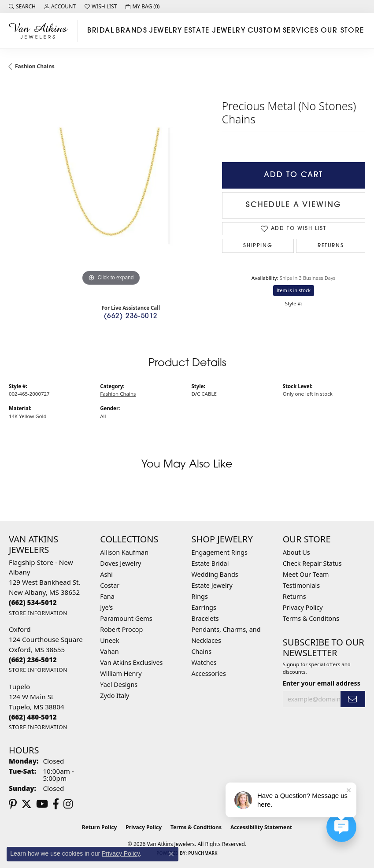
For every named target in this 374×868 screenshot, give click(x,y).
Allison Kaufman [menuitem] (124, 552)
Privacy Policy (303, 607)
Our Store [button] (343, 31)
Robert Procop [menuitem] (121, 629)
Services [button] (301, 31)
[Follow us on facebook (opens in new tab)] (56, 804)
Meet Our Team (306, 574)
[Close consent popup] (171, 854)
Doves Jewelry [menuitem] (120, 563)
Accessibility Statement (261, 827)
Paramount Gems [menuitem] (126, 618)
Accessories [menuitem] (209, 673)
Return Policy (100, 827)
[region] (111, 186)
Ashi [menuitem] (106, 574)
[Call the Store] (33, 602)
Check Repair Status (312, 563)
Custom (264, 31)
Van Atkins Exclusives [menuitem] (131, 662)
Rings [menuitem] (200, 596)
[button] (22, 7)
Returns (331, 246)
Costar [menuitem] (110, 585)
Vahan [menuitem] (109, 651)
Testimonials (301, 585)
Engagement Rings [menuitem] (220, 552)
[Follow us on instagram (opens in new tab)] (68, 804)
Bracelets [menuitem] (205, 618)
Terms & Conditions (196, 827)
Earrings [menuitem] (204, 607)
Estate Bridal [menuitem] (210, 563)
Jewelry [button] (166, 31)
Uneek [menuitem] (109, 640)
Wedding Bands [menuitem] (215, 574)
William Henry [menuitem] (121, 673)
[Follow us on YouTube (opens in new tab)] (42, 804)
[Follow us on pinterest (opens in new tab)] (13, 804)
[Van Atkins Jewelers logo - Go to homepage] (41, 31)
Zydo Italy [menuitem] (115, 696)
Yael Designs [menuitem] (119, 684)
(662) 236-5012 (131, 317)
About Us (296, 552)
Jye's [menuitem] (106, 607)
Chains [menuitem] (202, 651)
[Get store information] (38, 613)
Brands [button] (131, 31)
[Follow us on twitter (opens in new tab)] (26, 804)
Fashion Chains (35, 66)
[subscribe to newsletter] (353, 699)
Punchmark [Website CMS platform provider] (203, 853)
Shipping (258, 246)
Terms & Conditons (311, 618)
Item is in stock (294, 290)
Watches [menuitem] (204, 662)
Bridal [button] (101, 31)
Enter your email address (322, 683)
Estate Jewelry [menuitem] (212, 585)
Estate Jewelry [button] (215, 31)
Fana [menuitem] (107, 596)
